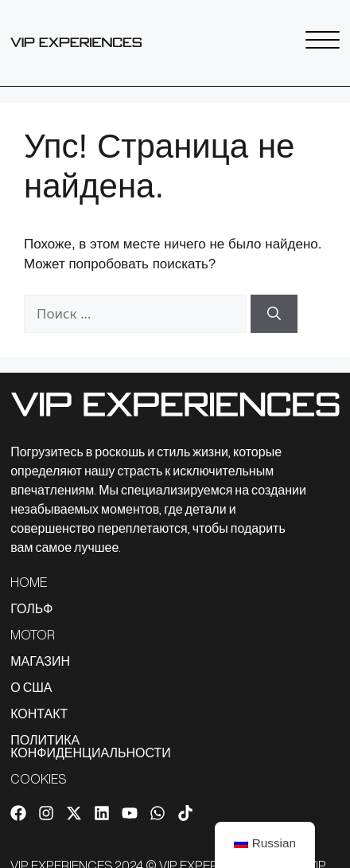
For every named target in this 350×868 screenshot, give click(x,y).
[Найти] (274, 314)
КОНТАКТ (39, 714)
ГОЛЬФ (31, 608)
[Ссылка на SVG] (76, 42)
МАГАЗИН (40, 661)
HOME (29, 582)
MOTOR (33, 635)
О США (31, 687)
